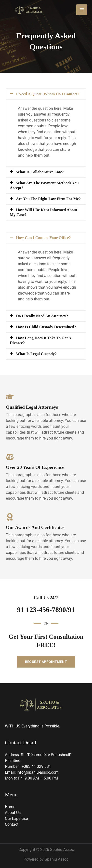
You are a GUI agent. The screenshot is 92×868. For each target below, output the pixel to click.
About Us (13, 813)
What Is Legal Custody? (36, 354)
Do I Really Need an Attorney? (42, 316)
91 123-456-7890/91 (46, 610)
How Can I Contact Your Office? (43, 238)
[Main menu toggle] (82, 10)
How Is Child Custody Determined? (46, 327)
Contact (12, 824)
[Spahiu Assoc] (28, 10)
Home (10, 807)
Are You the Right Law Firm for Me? (48, 199)
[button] (46, 94)
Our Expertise (16, 819)
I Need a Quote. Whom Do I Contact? (48, 94)
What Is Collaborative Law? (40, 172)
